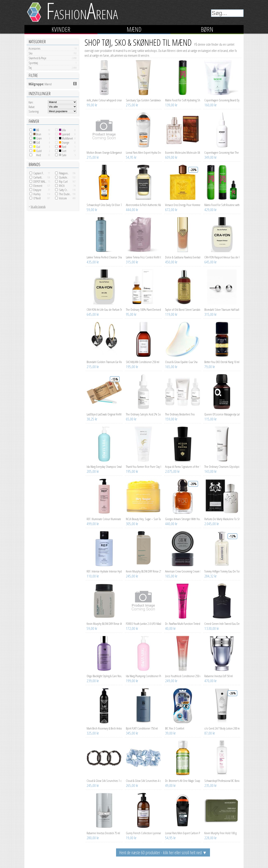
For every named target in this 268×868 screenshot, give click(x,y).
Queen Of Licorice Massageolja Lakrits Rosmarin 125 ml (222, 414)
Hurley (37, 194)
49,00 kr (170, 785)
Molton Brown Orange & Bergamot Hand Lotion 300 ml (104, 152)
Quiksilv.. (64, 177)
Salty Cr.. (64, 190)
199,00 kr (132, 681)
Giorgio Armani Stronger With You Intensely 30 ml (183, 519)
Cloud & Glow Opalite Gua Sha (181, 362)
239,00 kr (93, 681)
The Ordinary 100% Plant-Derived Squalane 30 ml (143, 309)
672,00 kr (171, 210)
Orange (64, 142)
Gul (37, 147)
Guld (37, 151)
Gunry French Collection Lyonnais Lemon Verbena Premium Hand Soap (143, 833)
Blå (36, 130)
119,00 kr (171, 314)
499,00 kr (93, 524)
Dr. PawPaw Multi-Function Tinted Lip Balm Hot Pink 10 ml (183, 624)
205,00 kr (93, 471)
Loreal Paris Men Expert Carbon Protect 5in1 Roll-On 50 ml (183, 833)
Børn (207, 29)
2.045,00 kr (212, 524)
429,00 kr (210, 210)
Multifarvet (66, 138)
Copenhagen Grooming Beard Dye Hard (222, 100)
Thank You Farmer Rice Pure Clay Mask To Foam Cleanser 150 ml (143, 467)
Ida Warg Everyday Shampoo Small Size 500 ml (104, 467)
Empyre (37, 190)
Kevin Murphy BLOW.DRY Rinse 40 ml (104, 624)
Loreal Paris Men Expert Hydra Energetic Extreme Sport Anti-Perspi (143, 152)
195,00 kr (132, 367)
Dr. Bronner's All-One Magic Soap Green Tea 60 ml (183, 781)
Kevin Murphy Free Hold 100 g (220, 833)
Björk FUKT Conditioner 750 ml (142, 728)
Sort (63, 151)
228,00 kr (210, 838)
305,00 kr (132, 524)
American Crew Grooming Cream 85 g (183, 571)
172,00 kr (132, 628)
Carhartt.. (38, 177)
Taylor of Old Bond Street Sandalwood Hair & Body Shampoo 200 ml (183, 309)
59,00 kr (92, 210)
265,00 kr (132, 785)
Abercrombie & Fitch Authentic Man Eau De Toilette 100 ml (143, 205)
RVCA (62, 186)
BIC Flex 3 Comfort (175, 728)
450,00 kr (171, 262)
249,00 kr (171, 681)
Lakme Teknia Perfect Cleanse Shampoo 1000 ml (104, 257)
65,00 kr (131, 419)
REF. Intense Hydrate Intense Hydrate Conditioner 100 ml (104, 571)
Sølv (63, 155)
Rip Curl (63, 181)
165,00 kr (171, 367)
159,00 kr (171, 419)
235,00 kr (210, 785)
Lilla (62, 130)
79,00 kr (210, 367)
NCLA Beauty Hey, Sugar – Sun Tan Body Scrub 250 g (143, 519)
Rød (63, 147)
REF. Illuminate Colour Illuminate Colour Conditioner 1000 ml (104, 519)
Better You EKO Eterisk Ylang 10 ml (222, 362)
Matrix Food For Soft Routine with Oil (222, 205)
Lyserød (64, 134)
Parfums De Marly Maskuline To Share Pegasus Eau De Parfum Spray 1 (222, 519)
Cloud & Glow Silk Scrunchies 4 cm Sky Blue (143, 781)
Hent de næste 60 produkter (163, 852)
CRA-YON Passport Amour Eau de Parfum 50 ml (222, 257)
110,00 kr (93, 576)
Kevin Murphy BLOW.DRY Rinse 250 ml (143, 571)
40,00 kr (170, 628)
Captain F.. (39, 173)
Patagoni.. (64, 173)
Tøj (53, 68)
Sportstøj (53, 63)
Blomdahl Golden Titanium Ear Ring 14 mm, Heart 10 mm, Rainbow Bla (104, 362)
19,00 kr (131, 838)
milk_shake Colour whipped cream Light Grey (104, 100)
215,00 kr (132, 105)
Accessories (53, 48)
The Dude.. (65, 194)
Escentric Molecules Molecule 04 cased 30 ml (183, 152)
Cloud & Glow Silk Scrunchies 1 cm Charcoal (104, 781)
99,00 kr (92, 105)
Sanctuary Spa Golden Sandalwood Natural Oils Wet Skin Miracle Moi (143, 100)
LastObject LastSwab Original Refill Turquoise (104, 414)
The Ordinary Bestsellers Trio (180, 414)
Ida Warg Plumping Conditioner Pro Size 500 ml (143, 676)
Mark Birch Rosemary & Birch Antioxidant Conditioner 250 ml (104, 728)
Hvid (37, 155)
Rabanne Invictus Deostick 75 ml (103, 833)
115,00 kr (210, 419)
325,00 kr (93, 733)
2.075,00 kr (172, 471)
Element (38, 186)
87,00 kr (210, 733)
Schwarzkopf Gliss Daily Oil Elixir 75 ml (104, 205)
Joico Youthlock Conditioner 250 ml (183, 676)
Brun (37, 134)
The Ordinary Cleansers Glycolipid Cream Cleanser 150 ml (222, 467)
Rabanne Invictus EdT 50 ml (219, 676)
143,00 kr (210, 471)
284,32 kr (210, 576)
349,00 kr (210, 157)
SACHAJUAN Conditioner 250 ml (143, 362)
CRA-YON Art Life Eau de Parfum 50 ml (104, 309)
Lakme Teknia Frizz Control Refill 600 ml (143, 257)
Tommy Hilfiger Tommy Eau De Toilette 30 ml (222, 571)
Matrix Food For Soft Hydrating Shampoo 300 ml (183, 100)
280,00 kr (93, 838)
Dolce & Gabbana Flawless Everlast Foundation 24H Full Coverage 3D (183, 257)
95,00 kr (131, 314)
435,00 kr (93, 262)
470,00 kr (210, 681)
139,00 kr (171, 105)
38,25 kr (92, 419)
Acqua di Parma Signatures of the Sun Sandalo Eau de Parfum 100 (183, 467)
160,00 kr (210, 105)
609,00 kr (171, 157)
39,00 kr (170, 733)
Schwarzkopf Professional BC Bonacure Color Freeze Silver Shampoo (222, 781)
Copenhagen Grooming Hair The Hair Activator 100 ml (222, 152)
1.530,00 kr (212, 628)
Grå (37, 142)
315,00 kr (132, 262)
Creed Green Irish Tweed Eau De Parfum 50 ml (222, 624)
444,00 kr (132, 210)
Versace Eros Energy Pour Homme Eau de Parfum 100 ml (183, 205)
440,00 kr (171, 524)
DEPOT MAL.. (40, 181)
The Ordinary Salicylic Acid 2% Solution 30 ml (143, 414)
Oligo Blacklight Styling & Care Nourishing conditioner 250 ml (104, 676)
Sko (53, 53)
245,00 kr (132, 576)
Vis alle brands (38, 206)
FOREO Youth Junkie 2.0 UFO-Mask (143, 624)
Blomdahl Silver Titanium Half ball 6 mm (222, 309)
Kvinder (61, 29)
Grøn (38, 138)
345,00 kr (132, 733)
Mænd (134, 29)
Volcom (63, 198)
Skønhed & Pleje (53, 58)
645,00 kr (210, 262)
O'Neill (37, 198)
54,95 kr (131, 157)
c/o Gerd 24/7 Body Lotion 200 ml (222, 728)
